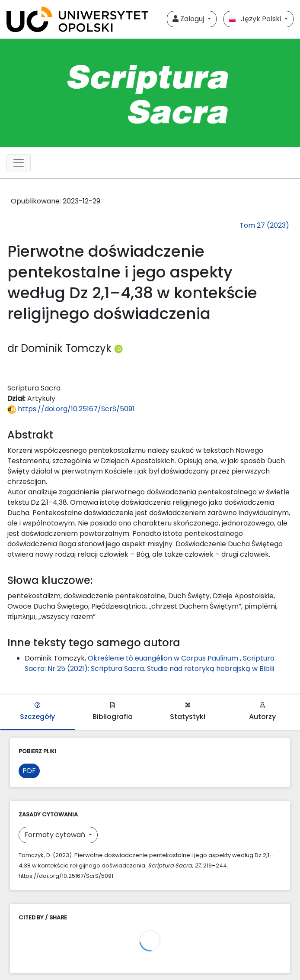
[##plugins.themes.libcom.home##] (150, 93)
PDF (29, 771)
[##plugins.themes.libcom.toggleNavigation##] (19, 163)
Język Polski (256, 19)
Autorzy (262, 712)
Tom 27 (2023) (264, 225)
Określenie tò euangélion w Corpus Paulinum (164, 658)
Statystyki (188, 712)
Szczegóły (37, 712)
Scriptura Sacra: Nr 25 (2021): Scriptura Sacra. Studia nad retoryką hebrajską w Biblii (150, 663)
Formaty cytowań (56, 835)
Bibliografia (113, 712)
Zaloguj (189, 19)
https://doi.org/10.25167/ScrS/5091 (71, 409)
